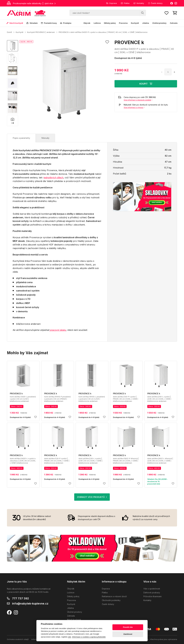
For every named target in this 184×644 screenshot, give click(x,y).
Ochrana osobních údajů (18, 639)
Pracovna (123, 23)
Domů (9, 32)
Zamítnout (128, 634)
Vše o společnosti (152, 589)
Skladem (32, 23)
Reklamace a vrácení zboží (114, 596)
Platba (125, 3)
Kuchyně (135, 23)
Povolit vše (128, 627)
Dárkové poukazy (152, 593)
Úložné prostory (159, 23)
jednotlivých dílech (54, 178)
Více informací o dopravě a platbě (138, 100)
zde (69, 637)
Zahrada (174, 23)
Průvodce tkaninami (152, 596)
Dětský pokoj (110, 23)
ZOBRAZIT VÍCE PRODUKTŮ (92, 497)
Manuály (45, 138)
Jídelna (146, 23)
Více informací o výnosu (134, 107)
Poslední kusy (49, 23)
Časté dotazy (155, 3)
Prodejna (66, 23)
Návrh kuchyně (15, 23)
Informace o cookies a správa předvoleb (89, 637)
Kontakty (139, 3)
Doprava (111, 3)
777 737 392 (20, 598)
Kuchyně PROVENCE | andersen (41, 32)
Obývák (87, 23)
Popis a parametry (21, 138)
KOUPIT (146, 84)
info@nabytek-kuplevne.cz (30, 604)
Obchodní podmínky (111, 600)
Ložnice (97, 23)
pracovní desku (58, 330)
